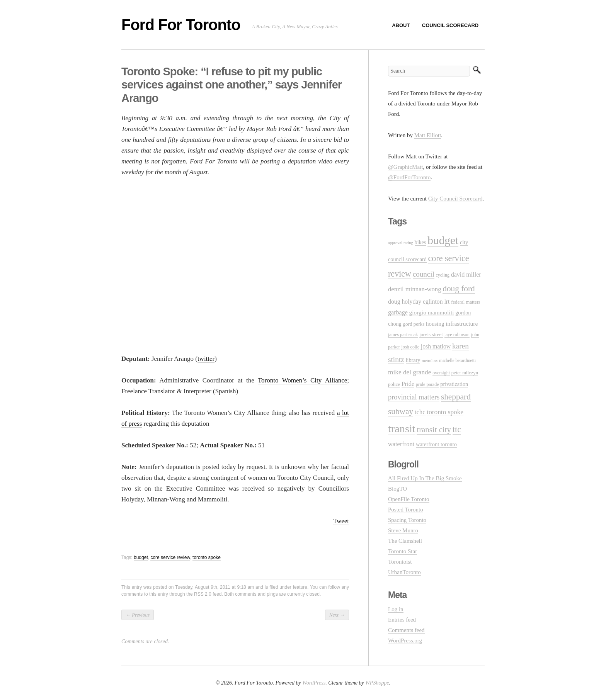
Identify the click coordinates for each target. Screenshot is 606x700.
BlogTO (397, 489)
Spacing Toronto (407, 520)
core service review (170, 557)
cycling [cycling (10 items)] (442, 275)
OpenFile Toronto (409, 499)
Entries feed (402, 620)
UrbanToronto (404, 572)
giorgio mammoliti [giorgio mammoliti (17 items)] (432, 312)
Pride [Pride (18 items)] (408, 384)
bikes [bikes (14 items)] (420, 242)
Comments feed (406, 630)
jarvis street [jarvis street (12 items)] (431, 334)
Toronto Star (403, 551)
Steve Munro (403, 530)
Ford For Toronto (181, 25)
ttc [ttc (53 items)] (457, 429)
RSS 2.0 (203, 594)
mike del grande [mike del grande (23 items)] (409, 372)
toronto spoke (207, 557)
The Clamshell (405, 541)
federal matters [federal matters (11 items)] (466, 302)
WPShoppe (377, 683)
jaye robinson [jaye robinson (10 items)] (457, 335)
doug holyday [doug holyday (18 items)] (405, 302)
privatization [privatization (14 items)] (454, 384)
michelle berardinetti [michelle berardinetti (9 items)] (457, 360)
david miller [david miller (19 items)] (466, 274)
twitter (206, 359)
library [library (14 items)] (413, 360)
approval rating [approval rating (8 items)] (401, 243)
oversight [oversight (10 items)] (441, 373)
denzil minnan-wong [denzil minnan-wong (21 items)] (415, 289)
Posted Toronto (406, 510)
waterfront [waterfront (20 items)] (401, 444)
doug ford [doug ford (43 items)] (459, 289)
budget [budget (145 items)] (443, 240)
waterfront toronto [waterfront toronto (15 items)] (436, 444)
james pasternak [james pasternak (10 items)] (403, 335)
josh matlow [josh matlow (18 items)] (436, 346)
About (401, 25)
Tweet (341, 521)
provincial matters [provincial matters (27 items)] (414, 397)
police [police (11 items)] (394, 384)
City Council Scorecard (455, 199)
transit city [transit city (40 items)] (434, 430)
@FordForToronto (409, 177)
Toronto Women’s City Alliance (302, 380)
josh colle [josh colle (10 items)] (411, 347)
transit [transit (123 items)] (402, 429)
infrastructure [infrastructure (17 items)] (462, 324)
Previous (138, 615)
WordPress (314, 683)
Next (337, 615)
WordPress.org (405, 641)
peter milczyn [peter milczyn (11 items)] (465, 373)
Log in (396, 609)
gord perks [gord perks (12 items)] (414, 324)
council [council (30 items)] (424, 274)
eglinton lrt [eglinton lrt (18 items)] (436, 302)
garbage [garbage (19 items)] (398, 312)
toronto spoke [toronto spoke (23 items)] (445, 412)
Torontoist (400, 562)
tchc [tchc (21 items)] (420, 412)
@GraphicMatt (405, 167)
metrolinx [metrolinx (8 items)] (430, 361)
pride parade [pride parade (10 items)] (427, 384)
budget (141, 557)
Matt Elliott (428, 135)
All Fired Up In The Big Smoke (425, 478)
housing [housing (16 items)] (435, 324)
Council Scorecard (450, 25)
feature (300, 587)
